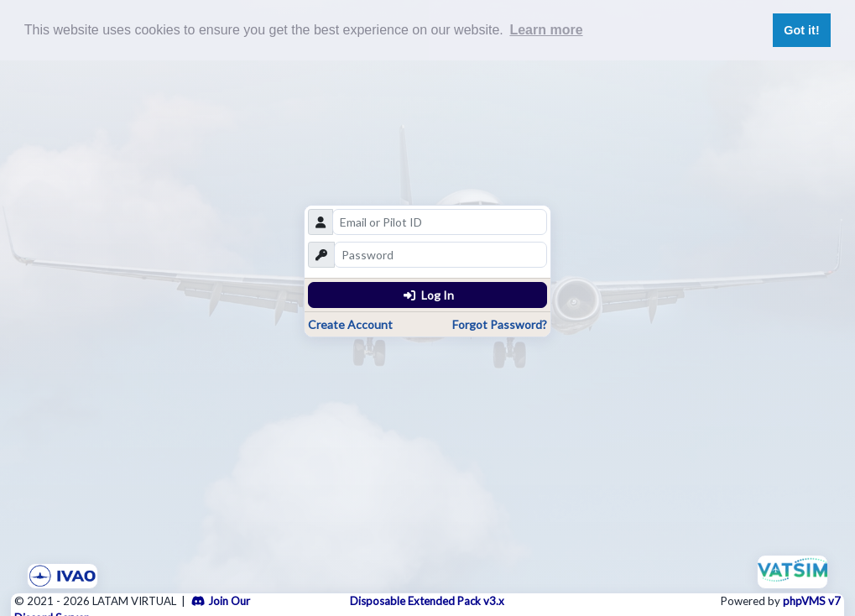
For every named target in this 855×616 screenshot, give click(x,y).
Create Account (350, 324)
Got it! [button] (801, 30)
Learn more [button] (546, 30)
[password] (441, 255)
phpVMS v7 (812, 601)
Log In (429, 295)
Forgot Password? (500, 324)
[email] (440, 222)
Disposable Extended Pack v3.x (427, 601)
